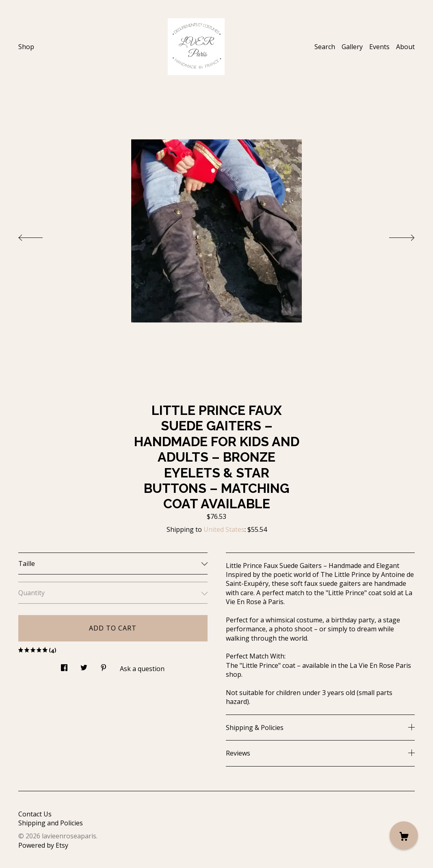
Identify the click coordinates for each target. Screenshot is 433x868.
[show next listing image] (394, 235)
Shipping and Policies (51, 823)
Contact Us (35, 814)
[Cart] (404, 836)
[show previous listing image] (39, 235)
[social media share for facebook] (64, 665)
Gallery (352, 47)
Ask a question (142, 669)
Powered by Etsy (43, 845)
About (405, 47)
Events (379, 47)
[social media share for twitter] (84, 665)
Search (325, 47)
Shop (26, 47)
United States (224, 529)
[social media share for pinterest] (104, 665)
